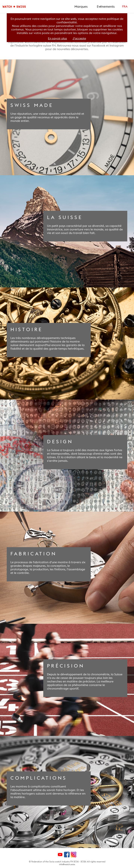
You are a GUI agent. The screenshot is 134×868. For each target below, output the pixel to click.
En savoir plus (57, 38)
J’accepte (79, 38)
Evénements (106, 7)
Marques (81, 7)
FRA (125, 6)
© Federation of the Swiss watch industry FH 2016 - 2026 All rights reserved (67, 862)
